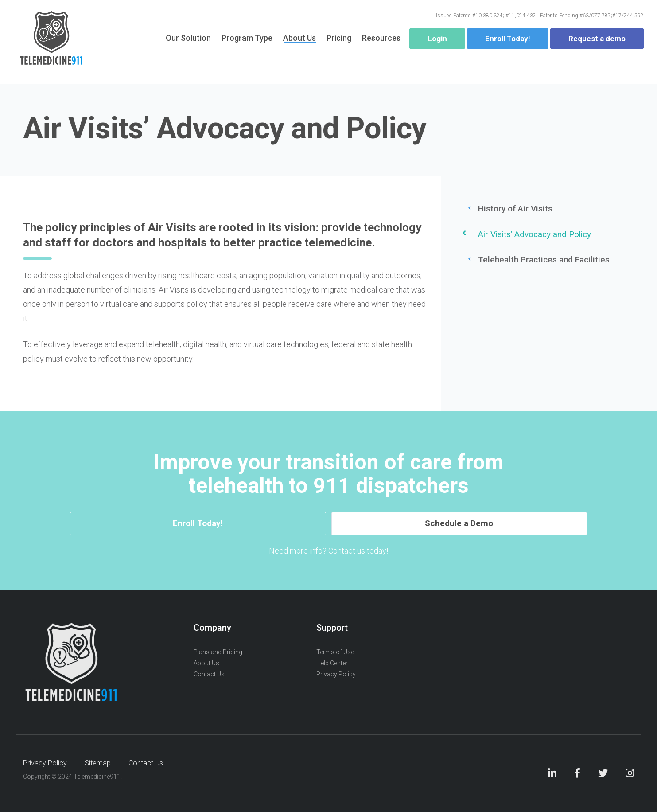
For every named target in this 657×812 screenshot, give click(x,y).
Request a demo (597, 40)
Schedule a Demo (409, 524)
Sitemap (98, 763)
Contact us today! (358, 551)
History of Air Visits (515, 209)
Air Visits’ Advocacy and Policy (535, 234)
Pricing (339, 40)
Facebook (577, 774)
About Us (299, 40)
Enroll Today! (508, 40)
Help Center (332, 664)
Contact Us (209, 675)
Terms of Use (335, 652)
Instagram (630, 774)
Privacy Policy (336, 675)
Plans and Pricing (218, 652)
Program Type (247, 40)
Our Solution (188, 40)
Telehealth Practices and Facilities (544, 260)
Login (437, 40)
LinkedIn (552, 774)
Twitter (603, 774)
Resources (381, 40)
